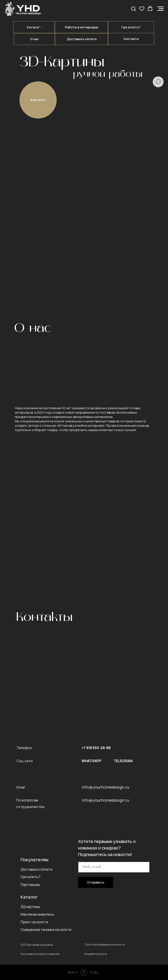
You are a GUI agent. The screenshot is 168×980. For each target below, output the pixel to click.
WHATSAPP (91, 761)
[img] (111, 217)
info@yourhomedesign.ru (105, 787)
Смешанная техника (40, 250)
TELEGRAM (123, 761)
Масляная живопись (107, 194)
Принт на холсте (103, 250)
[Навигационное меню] (161, 9)
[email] (114, 867)
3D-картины (31, 194)
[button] (133, 9)
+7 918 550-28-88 (96, 748)
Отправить (96, 882)
